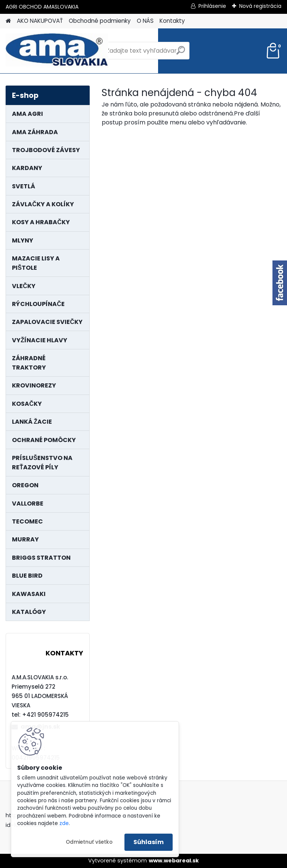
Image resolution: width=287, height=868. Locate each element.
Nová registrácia (260, 6)
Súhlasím (149, 842)
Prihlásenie (212, 6)
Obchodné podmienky (100, 21)
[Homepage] (8, 21)
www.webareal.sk (174, 861)
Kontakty (172, 21)
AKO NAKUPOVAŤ (40, 21)
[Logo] (57, 51)
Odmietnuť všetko (89, 842)
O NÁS (145, 21)
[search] (181, 53)
